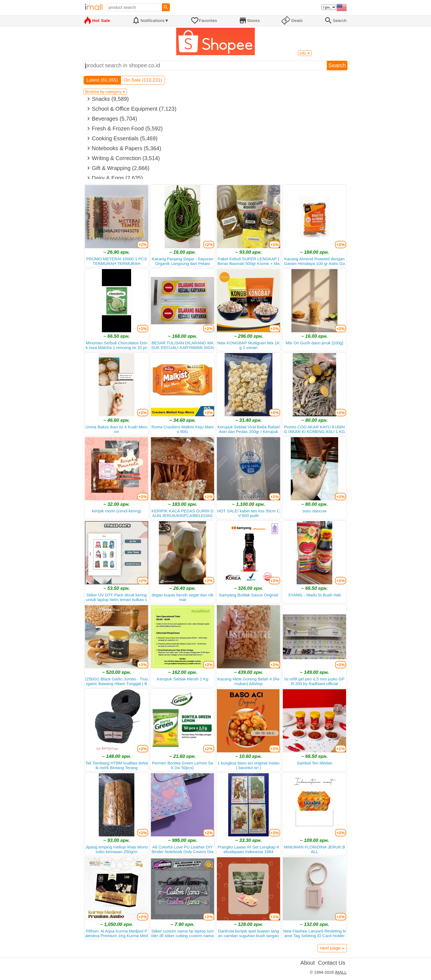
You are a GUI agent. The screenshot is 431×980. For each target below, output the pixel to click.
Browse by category (105, 92)
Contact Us (332, 963)
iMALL (341, 972)
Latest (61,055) (102, 80)
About (308, 963)
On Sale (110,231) (143, 80)
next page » (332, 948)
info (305, 53)
